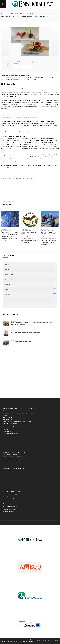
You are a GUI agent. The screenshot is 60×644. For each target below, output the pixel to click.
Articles (11, 14)
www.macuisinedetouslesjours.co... (16, 176)
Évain (7, 269)
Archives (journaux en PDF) (12, 433)
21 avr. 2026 (13, 321)
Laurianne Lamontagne (27, 230)
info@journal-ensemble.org (11, 507)
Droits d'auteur (8, 417)
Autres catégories (20, 14)
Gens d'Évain (9, 275)
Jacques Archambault (6, 230)
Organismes (9, 280)
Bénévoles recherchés (10, 473)
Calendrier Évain (8, 459)
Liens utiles (7, 465)
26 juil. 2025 (24, 229)
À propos (6, 411)
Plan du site (7, 431)
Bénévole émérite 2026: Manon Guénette (25, 332)
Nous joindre (7, 471)
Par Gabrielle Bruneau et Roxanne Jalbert (25, 62)
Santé (7, 290)
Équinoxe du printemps (9, 232)
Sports (8, 285)
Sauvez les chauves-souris (29, 233)
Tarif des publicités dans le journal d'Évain (17, 421)
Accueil (4, 14)
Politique (9, 295)
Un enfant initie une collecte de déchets (49, 233)
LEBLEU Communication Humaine (23, 641)
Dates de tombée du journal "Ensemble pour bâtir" (19, 413)
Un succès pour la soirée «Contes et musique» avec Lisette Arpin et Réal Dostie (32, 323)
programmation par (7, 641)
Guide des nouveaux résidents (13, 457)
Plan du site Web (11, 305)
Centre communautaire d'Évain (13, 461)
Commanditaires (8, 419)
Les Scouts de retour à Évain (21, 342)
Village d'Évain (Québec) (11, 455)
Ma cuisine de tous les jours (39, 94)
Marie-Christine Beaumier (48, 230)
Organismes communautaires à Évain (14, 463)
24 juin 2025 (44, 229)
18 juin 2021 (17, 63)
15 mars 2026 (4, 229)
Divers (17, 67)
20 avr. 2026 (13, 331)
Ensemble (8, 264)
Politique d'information (11, 423)
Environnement (31, 14)
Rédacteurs (7, 415)
